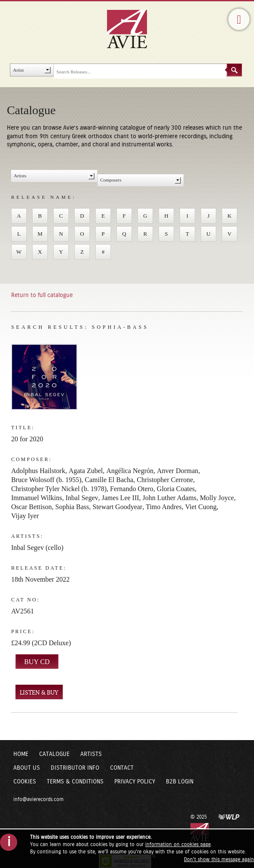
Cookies (25, 782)
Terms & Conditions (75, 782)
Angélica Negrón (130, 471)
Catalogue (54, 754)
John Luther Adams (170, 498)
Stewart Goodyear (117, 507)
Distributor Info (75, 768)
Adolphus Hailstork (38, 471)
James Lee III (121, 498)
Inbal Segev (82, 498)
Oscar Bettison (32, 507)
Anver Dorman (177, 471)
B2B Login (180, 782)
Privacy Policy (135, 782)
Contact (122, 768)
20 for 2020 (27, 439)
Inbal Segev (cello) (37, 548)
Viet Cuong (201, 507)
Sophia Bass (72, 507)
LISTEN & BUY (39, 693)
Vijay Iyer (25, 516)
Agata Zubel (86, 471)
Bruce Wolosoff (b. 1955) (46, 480)
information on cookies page (178, 844)
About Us (27, 768)
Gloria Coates (176, 489)
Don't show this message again (219, 859)
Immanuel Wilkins (37, 498)
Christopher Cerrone (165, 480)
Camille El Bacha (109, 480)
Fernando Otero (132, 489)
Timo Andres (164, 507)
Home (21, 754)
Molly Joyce (217, 498)
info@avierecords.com (38, 799)
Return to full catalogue (42, 295)
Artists (91, 754)
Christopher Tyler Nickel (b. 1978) (59, 489)
